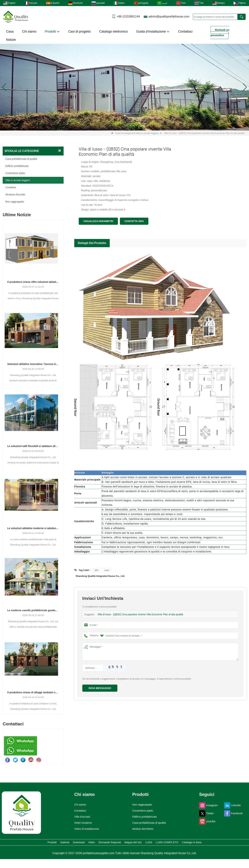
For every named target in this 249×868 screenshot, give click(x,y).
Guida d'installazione (153, 32)
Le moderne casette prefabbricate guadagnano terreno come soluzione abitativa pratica (33, 610)
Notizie (11, 40)
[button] (120, 126)
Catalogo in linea (143, 851)
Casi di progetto (79, 32)
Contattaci (185, 32)
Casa (10, 32)
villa (96, 570)
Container (11, 187)
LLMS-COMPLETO (107, 851)
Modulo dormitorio (142, 829)
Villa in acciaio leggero (147, 133)
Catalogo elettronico (113, 32)
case (107, 570)
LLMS (204, 843)
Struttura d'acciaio (15, 194)
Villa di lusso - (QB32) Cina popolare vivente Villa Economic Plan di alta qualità (138, 614)
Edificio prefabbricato (17, 166)
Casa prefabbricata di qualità (21, 159)
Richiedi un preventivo (220, 33)
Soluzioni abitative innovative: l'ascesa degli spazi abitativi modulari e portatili (33, 364)
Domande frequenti (143, 843)
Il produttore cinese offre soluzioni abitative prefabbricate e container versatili (33, 282)
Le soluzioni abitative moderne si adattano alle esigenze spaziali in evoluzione (33, 528)
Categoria (128, 133)
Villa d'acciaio (80, 817)
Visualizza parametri (98, 221)
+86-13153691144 (128, 16)
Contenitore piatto (15, 173)
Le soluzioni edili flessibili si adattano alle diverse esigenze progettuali (33, 446)
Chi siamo (29, 32)
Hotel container (81, 823)
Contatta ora (134, 221)
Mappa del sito (179, 843)
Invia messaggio (100, 688)
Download (92, 843)
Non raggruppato (15, 202)
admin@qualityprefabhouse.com (169, 16)
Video (114, 843)
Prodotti (52, 32)
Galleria (69, 843)
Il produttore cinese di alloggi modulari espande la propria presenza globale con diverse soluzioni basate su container (33, 692)
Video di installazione (85, 829)
